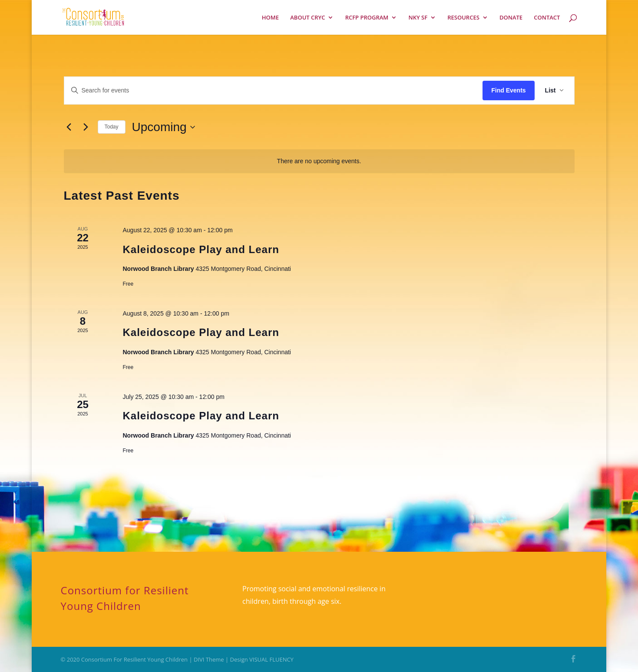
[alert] (319, 161)
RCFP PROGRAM (367, 18)
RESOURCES (463, 18)
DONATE (511, 18)
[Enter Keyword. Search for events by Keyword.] (274, 91)
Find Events (508, 90)
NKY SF (418, 18)
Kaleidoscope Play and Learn (201, 249)
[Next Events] (86, 127)
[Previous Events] (69, 127)
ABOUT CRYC (307, 18)
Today (112, 127)
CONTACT (547, 18)
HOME (270, 18)
